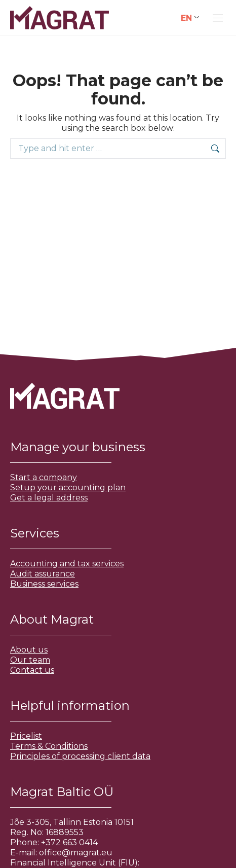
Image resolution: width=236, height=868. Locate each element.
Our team (30, 660)
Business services (44, 584)
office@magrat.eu (76, 853)
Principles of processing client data (80, 756)
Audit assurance (43, 574)
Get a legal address (49, 498)
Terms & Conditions (49, 746)
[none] (190, 18)
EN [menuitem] (186, 17)
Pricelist (26, 736)
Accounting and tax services (67, 564)
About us (29, 650)
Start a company (44, 477)
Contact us (32, 670)
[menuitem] (190, 18)
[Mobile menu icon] (218, 18)
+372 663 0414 (69, 842)
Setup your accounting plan (68, 487)
